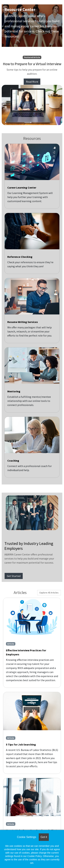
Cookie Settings (26, 837)
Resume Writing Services (23, 322)
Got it (44, 837)
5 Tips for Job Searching (21, 744)
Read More (32, 82)
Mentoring (14, 391)
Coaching (13, 461)
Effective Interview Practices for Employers (26, 652)
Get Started (14, 576)
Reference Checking (20, 257)
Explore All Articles (49, 593)
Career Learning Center (22, 188)
